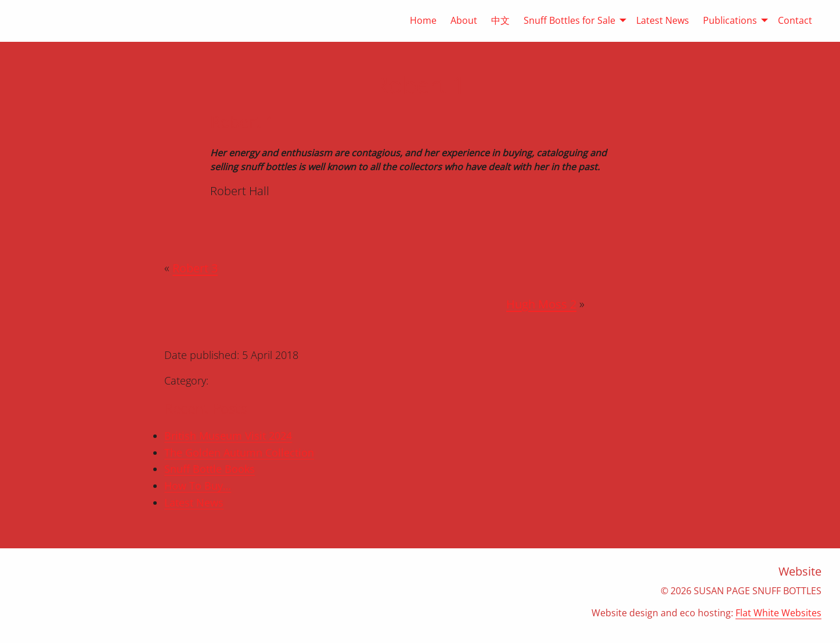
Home (423, 20)
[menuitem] (416, 20)
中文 (500, 20)
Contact (795, 20)
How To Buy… (198, 486)
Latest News (663, 20)
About (464, 20)
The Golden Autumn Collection (239, 452)
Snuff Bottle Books (210, 469)
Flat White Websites (778, 613)
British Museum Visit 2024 (228, 436)
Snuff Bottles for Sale (569, 20)
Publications (730, 20)
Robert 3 (195, 268)
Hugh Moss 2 (541, 304)
